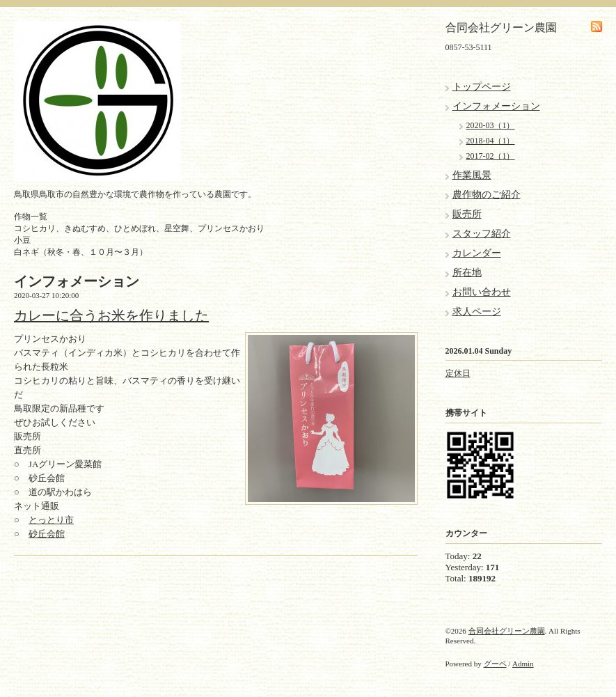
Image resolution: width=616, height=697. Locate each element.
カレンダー (477, 253)
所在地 (467, 273)
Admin (523, 664)
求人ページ (477, 312)
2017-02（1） (491, 156)
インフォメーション (496, 106)
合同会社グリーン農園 (507, 631)
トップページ (482, 87)
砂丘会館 (47, 534)
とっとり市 (51, 520)
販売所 (467, 214)
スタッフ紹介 (482, 234)
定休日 (458, 373)
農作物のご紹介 (487, 195)
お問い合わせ (482, 292)
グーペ (495, 664)
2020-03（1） (491, 125)
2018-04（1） (491, 141)
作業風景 (472, 175)
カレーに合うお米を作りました (111, 315)
